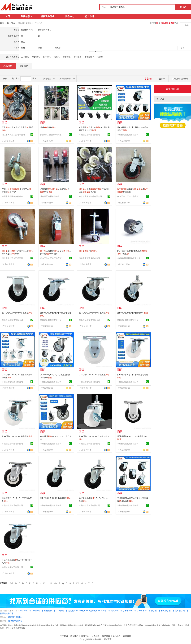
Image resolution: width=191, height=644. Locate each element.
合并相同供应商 (180, 78)
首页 (8, 16)
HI (37, 583)
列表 (162, 78)
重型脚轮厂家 (94, 610)
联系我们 (74, 636)
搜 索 (183, 7)
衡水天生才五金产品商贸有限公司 (129, 196)
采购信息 (27, 16)
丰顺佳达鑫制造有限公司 (89, 135)
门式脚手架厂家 (182, 610)
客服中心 (85, 636)
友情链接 (127, 636)
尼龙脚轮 (36, 57)
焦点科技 (99, 639)
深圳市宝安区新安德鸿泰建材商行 (14, 196)
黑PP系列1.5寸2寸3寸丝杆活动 (56, 498)
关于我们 (64, 636)
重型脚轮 (67, 57)
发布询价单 (173, 89)
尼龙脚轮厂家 (117, 610)
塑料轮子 (78, 57)
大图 (149, 78)
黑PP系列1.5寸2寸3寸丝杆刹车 (133, 313)
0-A (12, 583)
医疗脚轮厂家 (26, 610)
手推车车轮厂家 (144, 610)
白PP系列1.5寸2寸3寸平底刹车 (17, 436)
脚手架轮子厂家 (7, 613)
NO (55, 583)
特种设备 (48, 127)
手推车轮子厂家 (130, 610)
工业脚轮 (25, 57)
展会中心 (70, 16)
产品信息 (8, 66)
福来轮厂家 (83, 610)
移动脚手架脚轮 (15, 617)
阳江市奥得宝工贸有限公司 (13, 135)
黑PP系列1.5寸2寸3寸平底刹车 (94, 313)
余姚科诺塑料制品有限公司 (129, 258)
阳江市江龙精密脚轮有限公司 (52, 135)
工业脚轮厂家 (62, 610)
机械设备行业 (48, 16)
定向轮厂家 (73, 610)
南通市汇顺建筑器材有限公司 (91, 258)
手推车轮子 (89, 57)
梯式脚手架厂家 (168, 610)
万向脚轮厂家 (38, 610)
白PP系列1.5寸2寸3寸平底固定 (94, 374)
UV (77, 583)
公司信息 (24, 66)
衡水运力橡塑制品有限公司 (90, 196)
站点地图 (96, 636)
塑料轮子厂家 (50, 610)
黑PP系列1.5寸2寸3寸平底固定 (17, 313)
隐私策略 (106, 636)
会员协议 (117, 636)
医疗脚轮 (47, 57)
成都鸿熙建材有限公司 (50, 196)
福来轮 (57, 57)
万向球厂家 (105, 610)
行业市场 (90, 16)
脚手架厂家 (156, 610)
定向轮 (100, 57)
